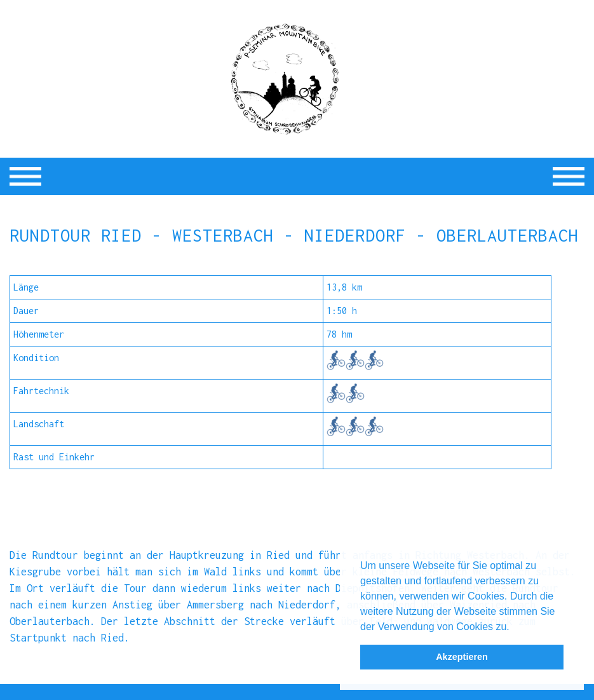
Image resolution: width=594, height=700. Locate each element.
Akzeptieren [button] (462, 657)
